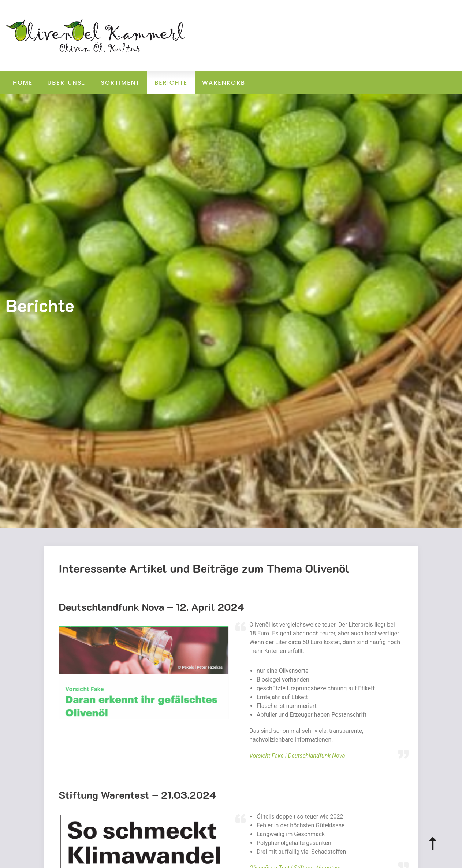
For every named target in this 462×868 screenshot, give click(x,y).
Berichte (171, 83)
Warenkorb (224, 83)
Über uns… (67, 83)
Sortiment (121, 83)
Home (23, 83)
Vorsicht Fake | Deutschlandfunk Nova (297, 756)
